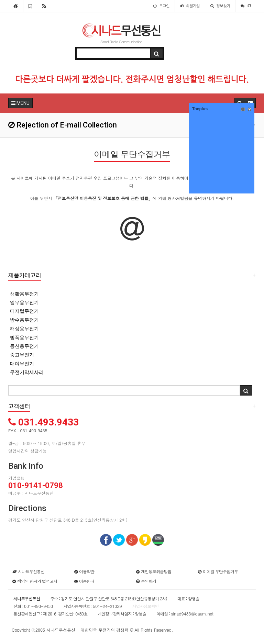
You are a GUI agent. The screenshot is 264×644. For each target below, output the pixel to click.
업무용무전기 (24, 302)
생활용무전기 (24, 294)
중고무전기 (22, 355)
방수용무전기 (24, 320)
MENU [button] (20, 103)
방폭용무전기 (24, 337)
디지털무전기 (24, 311)
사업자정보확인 (145, 606)
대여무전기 (22, 364)
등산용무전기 (24, 346)
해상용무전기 (24, 329)
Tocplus (200, 109)
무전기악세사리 (27, 372)
